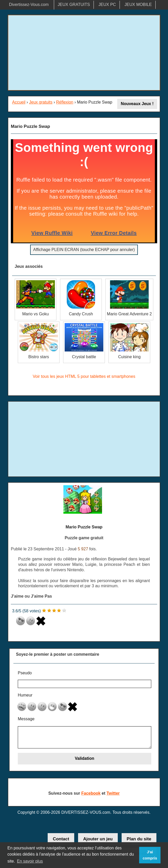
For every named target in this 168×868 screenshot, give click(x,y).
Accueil (19, 102)
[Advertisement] (84, 53)
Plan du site (139, 839)
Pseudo (25, 673)
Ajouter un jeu (98, 839)
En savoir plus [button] (30, 861)
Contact (61, 839)
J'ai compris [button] (150, 855)
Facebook (91, 793)
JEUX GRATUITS (74, 5)
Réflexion (65, 102)
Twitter (113, 793)
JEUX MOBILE (138, 5)
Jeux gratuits (41, 102)
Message (26, 719)
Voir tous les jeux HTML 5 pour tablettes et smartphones (84, 376)
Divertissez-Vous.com (29, 5)
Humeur (25, 695)
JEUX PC (107, 5)
